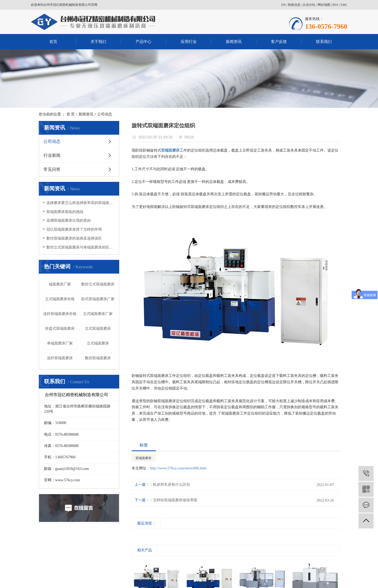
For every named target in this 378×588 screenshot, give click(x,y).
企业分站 (309, 5)
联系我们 (324, 42)
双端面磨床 (143, 458)
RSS (335, 5)
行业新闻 (52, 155)
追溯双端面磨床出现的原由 (69, 220)
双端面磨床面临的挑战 (65, 212)
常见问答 (52, 169)
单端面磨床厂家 (60, 343)
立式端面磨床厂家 (98, 314)
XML (344, 5)
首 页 (71, 114)
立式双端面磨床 (98, 329)
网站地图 (324, 5)
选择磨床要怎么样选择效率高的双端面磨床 (81, 203)
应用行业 (189, 42)
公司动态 (105, 114)
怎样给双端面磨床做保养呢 (175, 500)
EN (283, 5)
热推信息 (294, 5)
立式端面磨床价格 (60, 299)
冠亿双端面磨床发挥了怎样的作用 (74, 229)
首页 (53, 42)
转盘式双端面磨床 (60, 329)
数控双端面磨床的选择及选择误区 (74, 238)
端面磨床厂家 (60, 284)
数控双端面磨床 (98, 358)
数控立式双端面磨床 (98, 284)
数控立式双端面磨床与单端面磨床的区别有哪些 (81, 247)
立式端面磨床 (98, 343)
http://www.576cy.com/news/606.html (178, 468)
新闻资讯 (234, 42)
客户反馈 (279, 42)
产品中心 (143, 42)
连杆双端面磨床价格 (60, 314)
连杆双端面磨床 (60, 358)
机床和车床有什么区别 (171, 485)
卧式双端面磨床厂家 (98, 299)
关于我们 (98, 42)
